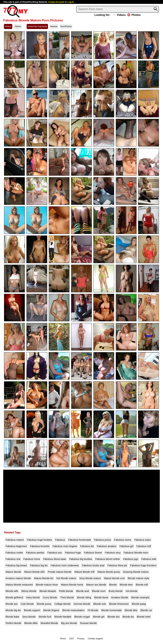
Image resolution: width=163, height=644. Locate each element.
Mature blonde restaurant (19, 585)
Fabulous (60, 540)
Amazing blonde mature (136, 572)
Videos (119, 15)
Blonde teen (126, 585)
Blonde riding (84, 597)
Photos (134, 15)
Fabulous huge (73, 553)
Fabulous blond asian (55, 559)
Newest (54, 26)
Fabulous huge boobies (39, 540)
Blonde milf (142, 585)
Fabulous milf (144, 546)
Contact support (95, 639)
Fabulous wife (149, 559)
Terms (63, 639)
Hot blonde (132, 591)
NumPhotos (66, 26)
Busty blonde (116, 591)
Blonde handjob (63, 617)
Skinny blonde (29, 591)
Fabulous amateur (107, 546)
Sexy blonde (29, 617)
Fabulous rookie (14, 553)
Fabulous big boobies (81, 559)
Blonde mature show (47, 585)
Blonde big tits (13, 610)
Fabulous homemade (79, 540)
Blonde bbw (131, 610)
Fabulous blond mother (108, 559)
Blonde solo (100, 604)
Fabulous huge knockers (143, 565)
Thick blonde (67, 597)
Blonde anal (83, 591)
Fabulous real (13, 559)
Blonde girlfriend (14, 597)
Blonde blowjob (48, 591)
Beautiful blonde (49, 623)
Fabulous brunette (40, 546)
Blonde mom (99, 591)
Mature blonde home (72, 585)
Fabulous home (32, 559)
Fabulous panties (35, 553)
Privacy (81, 639)
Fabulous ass (55, 553)
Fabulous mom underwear (65, 565)
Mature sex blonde (96, 585)
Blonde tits (128, 617)
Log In (71, 2)
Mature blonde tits (44, 578)
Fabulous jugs (131, 559)
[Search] (118, 9)
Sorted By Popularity (37, 26)
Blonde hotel (144, 617)
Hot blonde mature (66, 578)
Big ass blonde (69, 623)
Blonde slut (113, 617)
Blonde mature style (138, 578)
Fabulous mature (15, 540)
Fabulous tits (87, 546)
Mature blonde (13, 572)
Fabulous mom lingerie (65, 546)
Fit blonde (93, 610)
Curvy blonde (50, 597)
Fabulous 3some (93, 553)
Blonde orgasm (32, 610)
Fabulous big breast (16, 565)
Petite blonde (66, 591)
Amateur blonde (120, 597)
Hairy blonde (33, 597)
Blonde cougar (82, 617)
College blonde (63, 604)
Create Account (56, 2)
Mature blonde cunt (114, 578)
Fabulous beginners (16, 546)
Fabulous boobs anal (93, 565)
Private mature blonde (60, 572)
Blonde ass (12, 604)
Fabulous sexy (113, 553)
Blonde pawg (139, 604)
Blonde (113, 585)
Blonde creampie (140, 597)
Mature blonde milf (84, 572)
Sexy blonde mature (90, 578)
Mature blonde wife (34, 572)
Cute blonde (27, 604)
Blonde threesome (119, 604)
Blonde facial (101, 597)
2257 (72, 639)
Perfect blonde (13, 623)
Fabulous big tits (39, 565)
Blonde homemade (112, 610)
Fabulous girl (126, 546)
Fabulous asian (143, 540)
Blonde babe (12, 617)
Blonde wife (12, 591)
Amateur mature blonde (18, 578)
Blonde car (146, 610)
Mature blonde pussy (109, 572)
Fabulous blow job (117, 565)
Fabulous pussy (102, 540)
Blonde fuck (45, 617)
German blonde (82, 604)
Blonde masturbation (73, 610)
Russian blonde (88, 623)
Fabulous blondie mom (136, 553)
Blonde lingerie (51, 610)
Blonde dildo (31, 623)
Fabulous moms (123, 540)
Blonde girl (99, 617)
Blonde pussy (44, 604)
